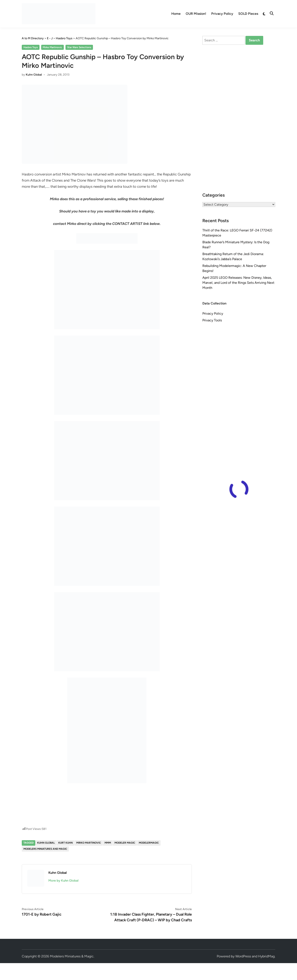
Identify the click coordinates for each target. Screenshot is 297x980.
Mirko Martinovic (52, 47)
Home (176, 14)
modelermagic (149, 843)
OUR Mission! (196, 14)
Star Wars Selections (79, 47)
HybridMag (266, 956)
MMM (108, 843)
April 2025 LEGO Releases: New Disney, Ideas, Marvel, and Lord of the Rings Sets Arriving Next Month (238, 283)
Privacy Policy (222, 14)
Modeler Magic (125, 843)
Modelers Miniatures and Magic (45, 849)
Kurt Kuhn (65, 843)
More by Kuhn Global (63, 881)
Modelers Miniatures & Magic (72, 956)
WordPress (243, 956)
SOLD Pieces (248, 14)
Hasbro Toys (31, 47)
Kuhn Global (34, 75)
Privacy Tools (212, 320)
